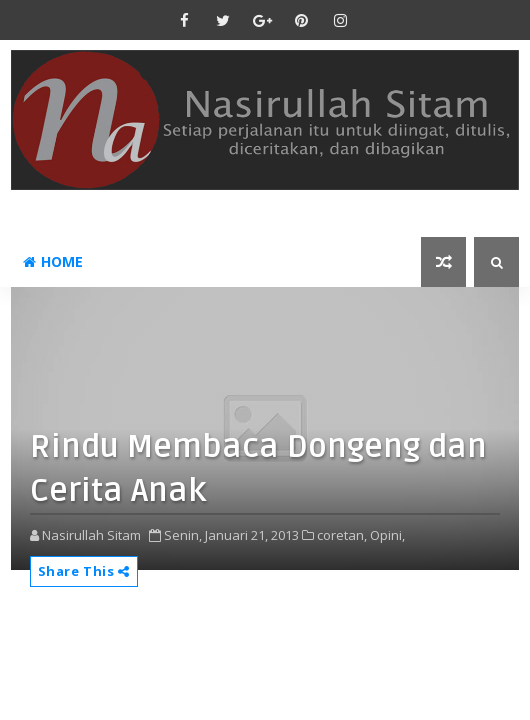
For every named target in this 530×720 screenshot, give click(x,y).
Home (53, 261)
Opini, (387, 535)
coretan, (342, 535)
